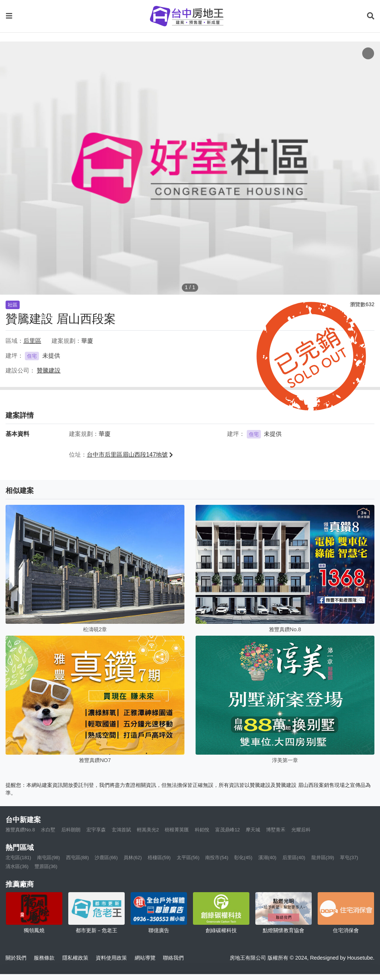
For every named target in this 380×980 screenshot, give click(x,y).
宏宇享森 (96, 830)
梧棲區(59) (159, 857)
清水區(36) (17, 866)
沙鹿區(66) (106, 857)
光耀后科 (301, 830)
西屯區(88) (78, 857)
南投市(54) (217, 857)
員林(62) (133, 857)
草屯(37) (349, 857)
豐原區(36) (46, 866)
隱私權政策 (75, 958)
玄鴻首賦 (121, 830)
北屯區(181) (18, 857)
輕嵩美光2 (148, 830)
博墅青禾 (276, 830)
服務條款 (44, 958)
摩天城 (253, 830)
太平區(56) (188, 857)
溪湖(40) (267, 857)
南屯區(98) (49, 857)
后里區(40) (294, 857)
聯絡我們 (173, 958)
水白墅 (48, 830)
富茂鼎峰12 (227, 830)
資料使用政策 (111, 958)
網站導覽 (145, 958)
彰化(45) (243, 857)
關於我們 (16, 958)
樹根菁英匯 (177, 830)
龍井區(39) (323, 857)
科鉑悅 (202, 830)
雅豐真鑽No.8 (20, 830)
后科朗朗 (71, 830)
